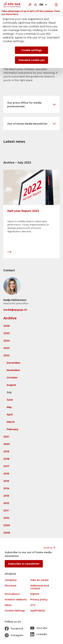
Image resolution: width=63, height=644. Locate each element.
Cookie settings (32, 50)
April (10, 415)
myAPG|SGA (38, 611)
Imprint (35, 594)
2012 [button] (6, 503)
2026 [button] (7, 326)
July (9, 392)
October (12, 378)
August (11, 385)
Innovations (12, 594)
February (12, 429)
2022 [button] (6, 355)
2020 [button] (7, 444)
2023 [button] (6, 348)
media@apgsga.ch (15, 310)
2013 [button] (6, 496)
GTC (33, 605)
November (13, 370)
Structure (10, 586)
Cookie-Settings (15, 611)
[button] (32, 104)
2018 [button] (6, 459)
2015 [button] (6, 481)
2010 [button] (6, 518)
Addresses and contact (40, 587)
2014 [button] (6, 488)
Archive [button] (10, 318)
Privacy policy (39, 600)
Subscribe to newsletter (24, 564)
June (10, 400)
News (8, 605)
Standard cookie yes (32, 60)
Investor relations (16, 600)
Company (11, 580)
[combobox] (43, 5)
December (14, 363)
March (11, 422)
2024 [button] (7, 341)
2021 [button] (6, 437)
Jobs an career (39, 580)
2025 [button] (6, 333)
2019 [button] (6, 451)
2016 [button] (6, 474)
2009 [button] (7, 525)
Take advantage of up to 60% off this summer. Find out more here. (30, 13)
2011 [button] (6, 511)
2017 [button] (6, 466)
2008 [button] (7, 533)
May (9, 407)
